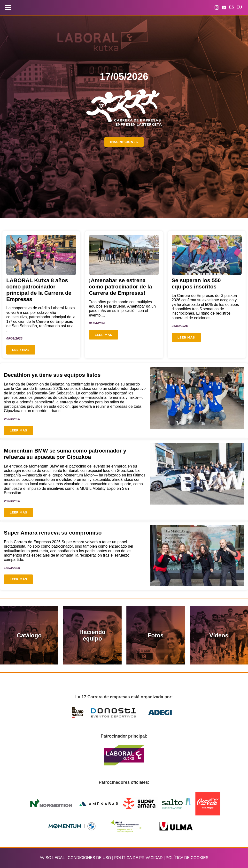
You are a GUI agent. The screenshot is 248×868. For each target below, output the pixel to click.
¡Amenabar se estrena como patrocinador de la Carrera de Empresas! (120, 287)
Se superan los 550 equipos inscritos (196, 283)
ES (231, 7)
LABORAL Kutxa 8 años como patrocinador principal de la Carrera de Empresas (39, 290)
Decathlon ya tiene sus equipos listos (52, 375)
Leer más (21, 350)
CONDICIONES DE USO (89, 858)
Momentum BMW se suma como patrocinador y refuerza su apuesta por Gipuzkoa (65, 454)
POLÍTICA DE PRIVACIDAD (139, 858)
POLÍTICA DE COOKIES (187, 858)
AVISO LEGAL (52, 858)
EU (239, 7)
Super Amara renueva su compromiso (53, 533)
